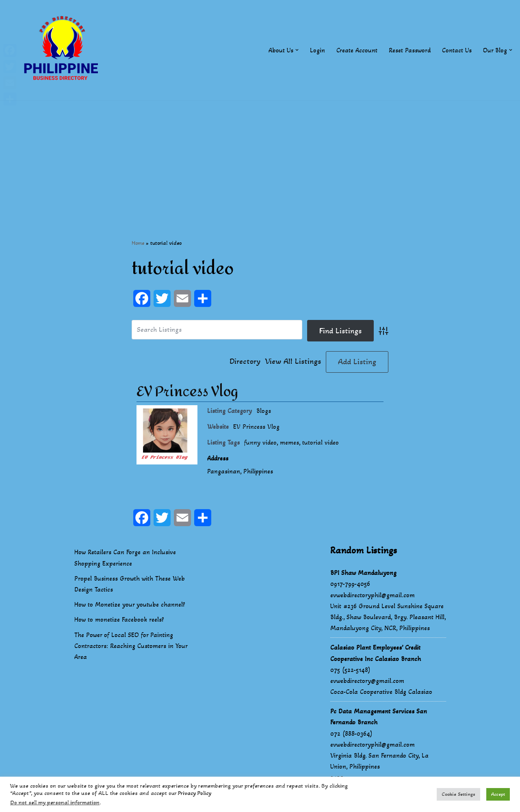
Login (317, 50)
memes (289, 443)
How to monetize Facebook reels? (119, 620)
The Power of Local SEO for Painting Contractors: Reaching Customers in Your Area (131, 646)
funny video (260, 443)
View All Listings (293, 362)
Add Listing (357, 362)
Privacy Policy (195, 793)
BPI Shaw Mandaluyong (363, 573)
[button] (297, 50)
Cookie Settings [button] (458, 794)
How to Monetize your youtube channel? (130, 605)
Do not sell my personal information (55, 802)
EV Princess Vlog (187, 392)
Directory (245, 362)
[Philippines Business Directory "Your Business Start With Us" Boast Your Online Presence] (63, 50)
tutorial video (321, 443)
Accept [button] (498, 794)
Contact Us (457, 50)
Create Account (357, 50)
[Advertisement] (260, 157)
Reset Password (410, 50)
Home (138, 243)
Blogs (264, 411)
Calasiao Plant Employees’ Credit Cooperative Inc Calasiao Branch (376, 653)
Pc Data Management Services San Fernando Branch (379, 717)
